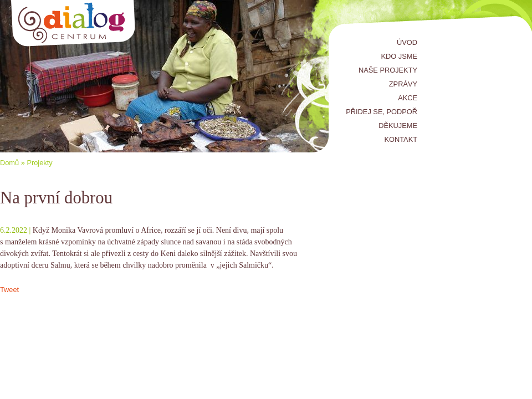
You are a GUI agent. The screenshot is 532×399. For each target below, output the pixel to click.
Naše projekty (388, 70)
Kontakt (401, 139)
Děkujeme (398, 126)
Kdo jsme (399, 56)
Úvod (407, 42)
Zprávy (403, 84)
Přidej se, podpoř (382, 112)
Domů (9, 163)
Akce (408, 98)
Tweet (9, 290)
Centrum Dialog (73, 24)
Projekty (39, 163)
